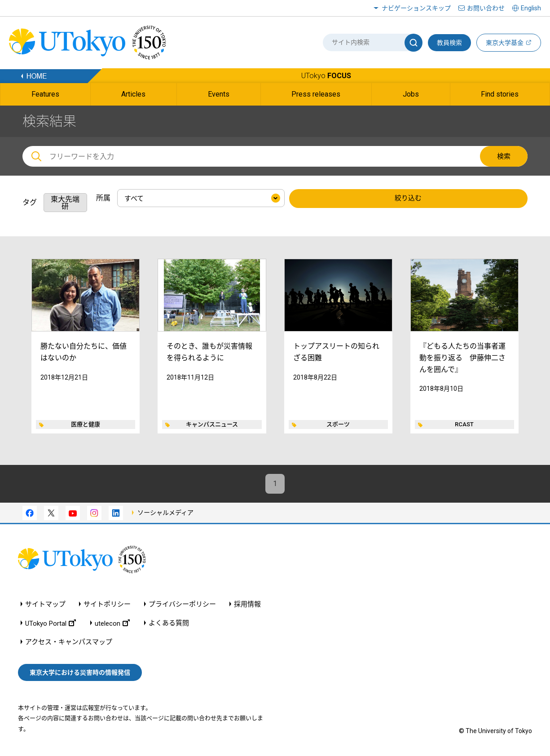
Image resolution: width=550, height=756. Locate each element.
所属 (103, 198)
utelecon (112, 624)
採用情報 (247, 605)
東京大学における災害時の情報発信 (80, 673)
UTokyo (326, 76)
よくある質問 (169, 624)
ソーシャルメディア (165, 513)
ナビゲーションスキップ (416, 8)
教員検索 (449, 43)
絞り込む (408, 199)
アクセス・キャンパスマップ (69, 643)
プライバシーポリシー (182, 605)
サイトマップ (45, 605)
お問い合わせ (486, 8)
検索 (504, 156)
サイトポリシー (107, 605)
